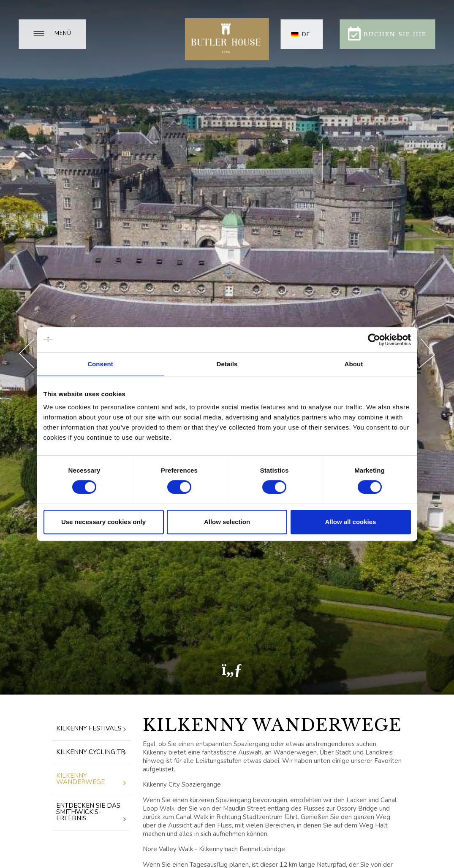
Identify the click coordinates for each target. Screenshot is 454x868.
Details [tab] (227, 364)
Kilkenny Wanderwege (91, 779)
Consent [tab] (100, 364)
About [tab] (354, 364)
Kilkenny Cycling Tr (91, 753)
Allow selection (227, 522)
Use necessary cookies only (103, 522)
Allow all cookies (351, 522)
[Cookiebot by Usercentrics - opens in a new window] (374, 340)
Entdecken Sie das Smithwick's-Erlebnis (91, 813)
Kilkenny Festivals (91, 729)
